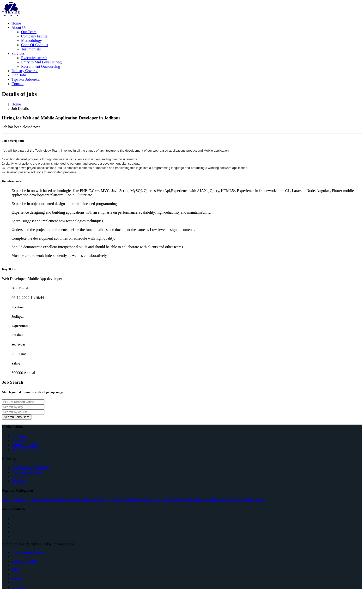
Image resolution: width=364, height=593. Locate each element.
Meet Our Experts (25, 449)
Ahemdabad (245, 500)
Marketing (20, 481)
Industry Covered (25, 71)
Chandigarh (226, 500)
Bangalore (163, 500)
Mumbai (148, 500)
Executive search (34, 58)
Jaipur (260, 500)
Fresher (74, 500)
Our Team (29, 32)
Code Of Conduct (35, 45)
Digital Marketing (16, 500)
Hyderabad (181, 500)
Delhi (128, 500)
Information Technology (30, 468)
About (16, 578)
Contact (18, 84)
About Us (19, 28)
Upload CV (20, 441)
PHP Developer (56, 500)
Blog (15, 570)
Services (18, 53)
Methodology (31, 40)
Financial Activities (27, 472)
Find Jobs (19, 75)
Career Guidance (24, 561)
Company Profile (34, 36)
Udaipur (210, 500)
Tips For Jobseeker (26, 79)
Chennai (196, 500)
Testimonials (31, 49)
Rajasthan (115, 500)
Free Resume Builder (28, 552)
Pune (137, 500)
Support (18, 587)
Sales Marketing (94, 500)
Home (16, 23)
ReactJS (37, 500)
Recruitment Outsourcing (41, 66)
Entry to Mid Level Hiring (41, 62)
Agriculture (20, 477)
